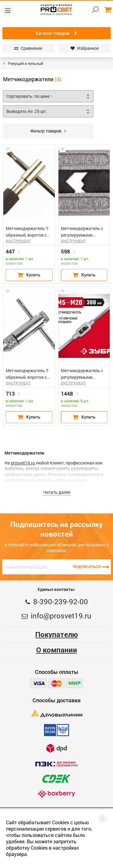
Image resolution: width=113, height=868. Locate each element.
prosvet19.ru (23, 463)
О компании (57, 650)
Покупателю (56, 634)
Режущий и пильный (25, 63)
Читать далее (57, 492)
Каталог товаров (56, 33)
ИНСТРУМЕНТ (18, 241)
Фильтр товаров (48, 131)
